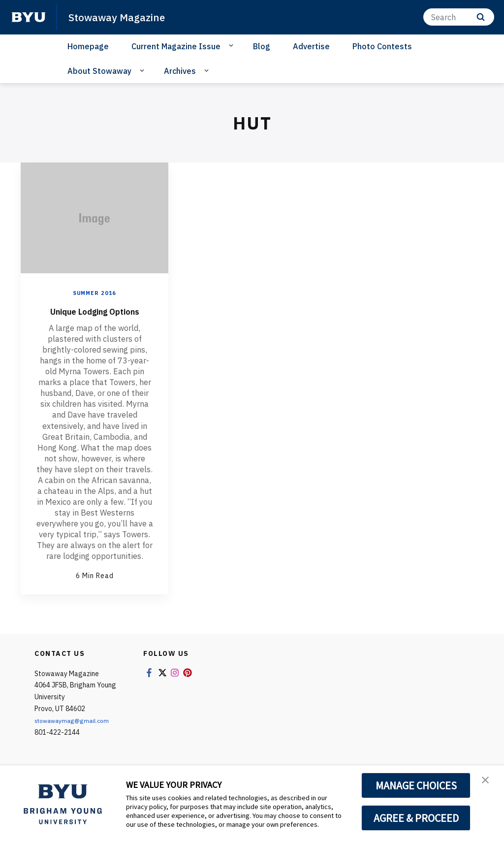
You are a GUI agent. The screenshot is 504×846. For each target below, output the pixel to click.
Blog (262, 46)
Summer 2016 (95, 293)
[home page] (29, 17)
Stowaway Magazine (124, 17)
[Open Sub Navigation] (233, 46)
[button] (488, 783)
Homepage (88, 46)
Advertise (311, 46)
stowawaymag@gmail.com (77, 735)
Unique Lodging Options (95, 318)
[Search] (459, 17)
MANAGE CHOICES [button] (416, 785)
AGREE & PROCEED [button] (416, 818)
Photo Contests (382, 46)
